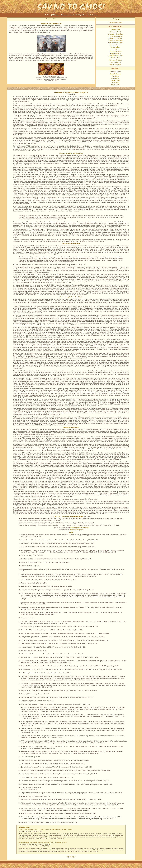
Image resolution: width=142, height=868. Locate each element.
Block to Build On (115, 62)
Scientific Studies (115, 74)
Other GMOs (115, 78)
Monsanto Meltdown (115, 60)
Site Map (78, 15)
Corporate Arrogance (115, 22)
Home (96, 15)
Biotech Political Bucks (115, 43)
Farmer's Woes (115, 80)
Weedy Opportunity (115, 64)
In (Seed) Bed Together (115, 36)
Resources (65, 15)
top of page (71, 857)
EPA (115, 49)
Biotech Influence (115, 45)
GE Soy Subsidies (115, 51)
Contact (90, 15)
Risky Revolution (115, 54)
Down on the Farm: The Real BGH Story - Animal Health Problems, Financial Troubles (45, 830)
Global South (115, 85)
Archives (48, 15)
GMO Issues (56, 15)
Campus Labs (115, 30)
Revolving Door (115, 47)
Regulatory (115, 76)
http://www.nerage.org (76, 530)
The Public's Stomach (115, 38)
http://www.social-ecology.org (79, 528)
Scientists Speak (115, 72)
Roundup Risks (115, 58)
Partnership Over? (115, 32)
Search (72, 15)
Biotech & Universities (115, 41)
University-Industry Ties (115, 34)
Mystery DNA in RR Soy (115, 56)
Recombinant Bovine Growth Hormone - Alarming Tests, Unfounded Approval (43, 843)
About (84, 15)
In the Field (115, 83)
